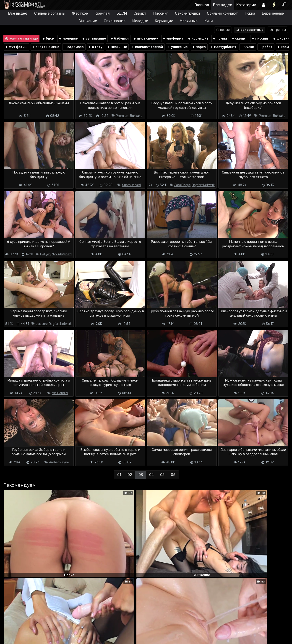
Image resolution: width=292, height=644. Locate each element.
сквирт (239, 39)
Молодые (140, 21)
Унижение (88, 21)
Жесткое (80, 13)
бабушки (119, 39)
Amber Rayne (59, 462)
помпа (220, 39)
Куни (209, 21)
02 (130, 475)
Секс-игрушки (188, 13)
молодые (68, 39)
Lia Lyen (45, 254)
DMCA (10, 627)
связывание (94, 39)
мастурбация (223, 47)
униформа (173, 39)
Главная (202, 5)
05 (162, 475)
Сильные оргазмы (50, 13)
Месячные (189, 21)
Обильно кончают (222, 13)
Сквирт (140, 13)
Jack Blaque (182, 185)
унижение (177, 47)
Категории (246, 5)
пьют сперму (146, 39)
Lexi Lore (42, 324)
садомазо (74, 47)
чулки (247, 47)
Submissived (131, 185)
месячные (117, 47)
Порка (250, 13)
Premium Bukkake (129, 116)
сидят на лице (45, 47)
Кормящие (164, 21)
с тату (95, 47)
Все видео (223, 5)
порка (199, 47)
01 (119, 475)
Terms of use (26, 627)
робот (266, 47)
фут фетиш (16, 47)
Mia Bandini (60, 393)
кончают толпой (147, 47)
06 (173, 475)
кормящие (198, 39)
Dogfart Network (203, 185)
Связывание (115, 21)
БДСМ (122, 13)
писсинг (260, 39)
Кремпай (102, 13)
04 (151, 475)
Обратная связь (51, 627)
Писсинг (161, 13)
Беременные (273, 13)
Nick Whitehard (62, 254)
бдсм (48, 39)
